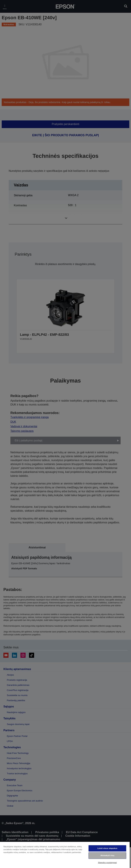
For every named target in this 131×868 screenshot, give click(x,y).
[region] (65, 855)
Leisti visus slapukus (107, 848)
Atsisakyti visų (107, 855)
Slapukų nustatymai (107, 863)
